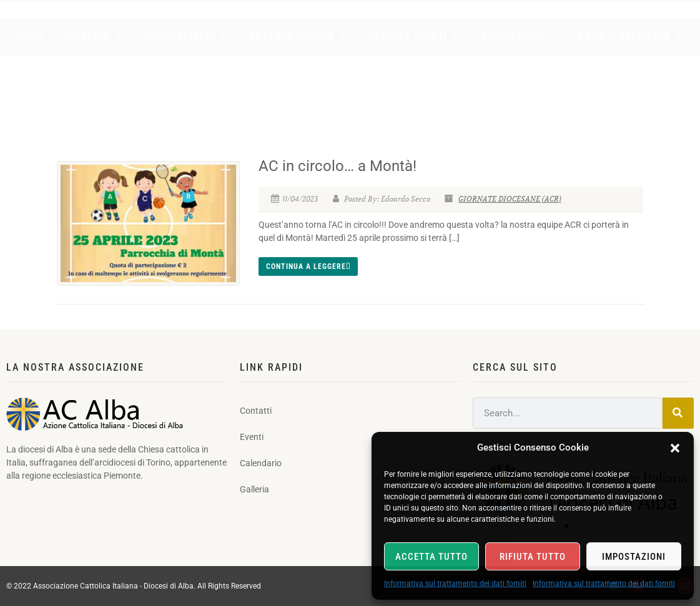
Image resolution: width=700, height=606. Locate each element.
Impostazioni (634, 557)
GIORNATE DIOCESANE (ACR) (510, 199)
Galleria (662, 26)
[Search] (678, 413)
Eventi (544, 26)
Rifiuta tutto (533, 557)
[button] (675, 448)
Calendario (602, 26)
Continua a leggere (308, 266)
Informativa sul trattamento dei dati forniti (455, 584)
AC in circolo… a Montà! (338, 166)
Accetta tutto (431, 557)
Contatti (491, 26)
